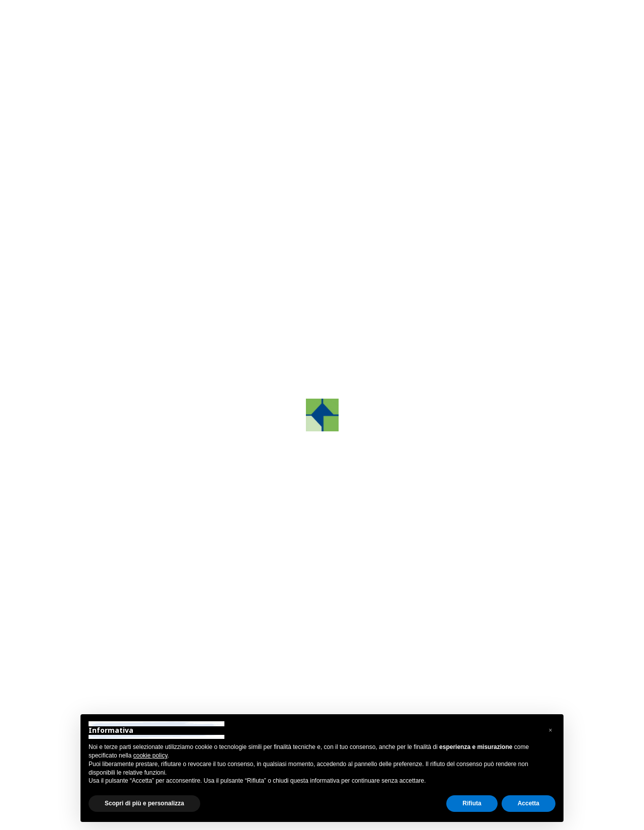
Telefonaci (379, 256)
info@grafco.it (462, 663)
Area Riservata (564, 17)
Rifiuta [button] (472, 803)
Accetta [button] (529, 803)
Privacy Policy (59, 819)
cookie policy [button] (150, 756)
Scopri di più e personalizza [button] (144, 803)
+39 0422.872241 (468, 636)
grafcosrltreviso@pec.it (478, 676)
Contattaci (379, 232)
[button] (550, 730)
